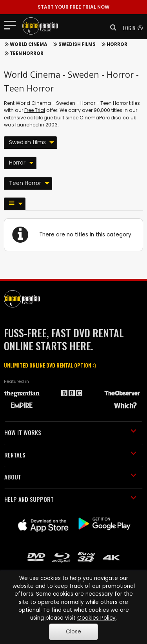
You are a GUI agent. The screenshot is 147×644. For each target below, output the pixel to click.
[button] (111, 27)
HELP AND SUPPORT (70, 499)
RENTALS (70, 455)
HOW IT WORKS (70, 432)
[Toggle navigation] (12, 25)
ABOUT (70, 477)
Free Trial (35, 110)
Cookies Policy (96, 618)
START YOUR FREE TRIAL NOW (73, 7)
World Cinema (29, 44)
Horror (117, 44)
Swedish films (77, 44)
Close (73, 632)
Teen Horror (27, 53)
